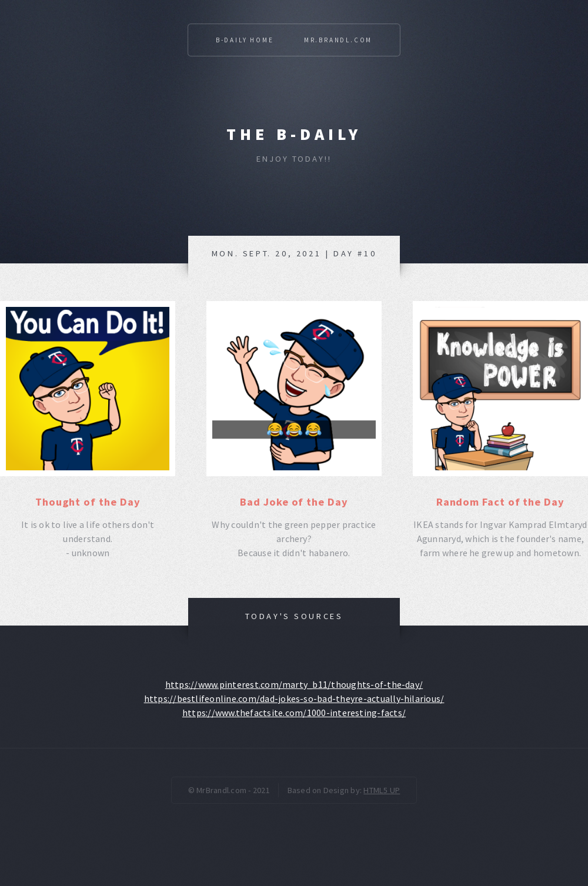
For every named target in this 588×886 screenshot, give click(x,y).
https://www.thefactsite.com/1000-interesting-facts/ (294, 713)
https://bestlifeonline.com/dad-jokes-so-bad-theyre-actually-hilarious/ (294, 698)
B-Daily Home (245, 40)
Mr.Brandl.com (338, 40)
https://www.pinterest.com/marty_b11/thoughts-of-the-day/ (294, 684)
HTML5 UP (382, 790)
